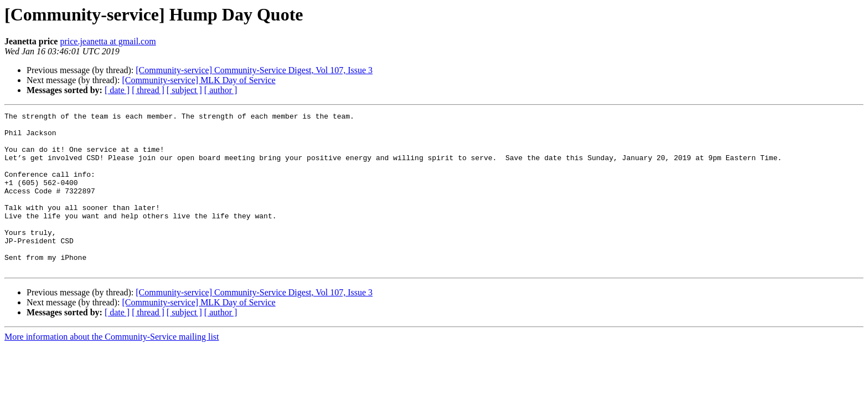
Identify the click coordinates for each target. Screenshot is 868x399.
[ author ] (221, 90)
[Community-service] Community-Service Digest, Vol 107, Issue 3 (254, 70)
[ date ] (117, 90)
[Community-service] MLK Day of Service (198, 80)
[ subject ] (184, 90)
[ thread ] (148, 90)
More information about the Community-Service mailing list (112, 368)
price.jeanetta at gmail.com (108, 41)
